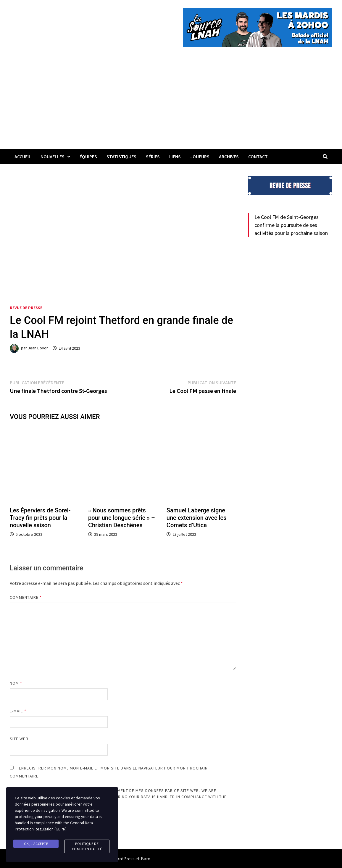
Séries (153, 157)
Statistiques (121, 157)
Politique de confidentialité (87, 846)
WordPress (124, 859)
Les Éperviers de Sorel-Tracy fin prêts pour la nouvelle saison (40, 518)
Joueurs (200, 157)
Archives (229, 157)
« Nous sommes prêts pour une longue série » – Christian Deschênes (122, 518)
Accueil (23, 157)
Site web (19, 739)
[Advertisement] (171, 105)
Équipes (88, 157)
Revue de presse (26, 308)
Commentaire (26, 597)
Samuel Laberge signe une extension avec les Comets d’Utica (197, 518)
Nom (16, 683)
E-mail (18, 711)
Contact (258, 157)
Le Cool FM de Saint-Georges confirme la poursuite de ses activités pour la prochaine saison (291, 225)
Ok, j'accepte (36, 844)
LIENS (175, 157)
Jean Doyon (38, 348)
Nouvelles (53, 157)
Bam (146, 859)
